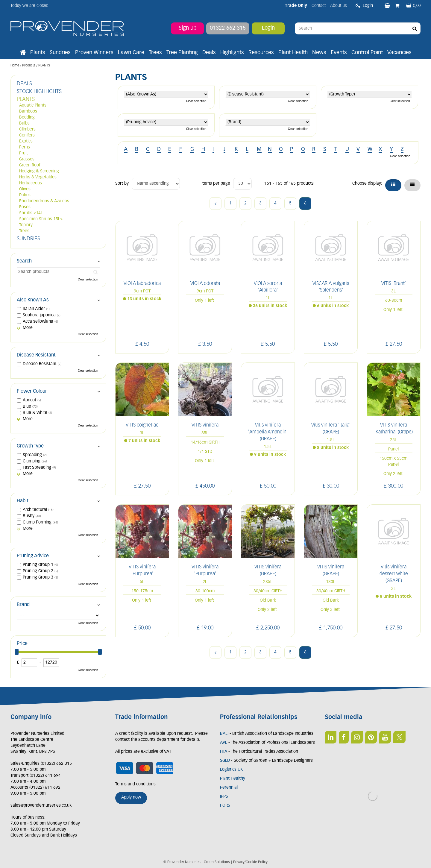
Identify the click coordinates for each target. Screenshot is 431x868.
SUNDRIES (28, 239)
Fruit (23, 153)
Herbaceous (31, 183)
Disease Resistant (36, 355)
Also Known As (33, 300)
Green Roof (30, 165)
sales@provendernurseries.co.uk (41, 806)
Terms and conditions (135, 784)
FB (344, 737)
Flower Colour (32, 391)
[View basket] (413, 6)
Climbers (27, 129)
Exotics (26, 141)
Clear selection (196, 101)
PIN (371, 737)
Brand (23, 605)
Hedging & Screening (39, 171)
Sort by (122, 184)
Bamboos (28, 111)
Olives (25, 189)
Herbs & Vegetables (38, 177)
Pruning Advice (33, 556)
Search (24, 261)
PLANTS (26, 100)
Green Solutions (217, 862)
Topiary (26, 225)
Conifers (27, 135)
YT (385, 737)
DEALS (24, 84)
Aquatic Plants (33, 106)
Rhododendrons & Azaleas (44, 201)
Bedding (27, 117)
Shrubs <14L (31, 213)
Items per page (216, 184)
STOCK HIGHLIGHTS (39, 92)
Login (268, 28)
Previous (215, 204)
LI (331, 737)
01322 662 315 (228, 28)
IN (357, 737)
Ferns (25, 147)
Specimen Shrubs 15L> (41, 219)
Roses (25, 207)
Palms (25, 195)
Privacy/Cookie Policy (250, 862)
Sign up (188, 28)
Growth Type (30, 446)
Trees (24, 231)
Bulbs (24, 123)
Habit (23, 501)
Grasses (27, 159)
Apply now (131, 798)
